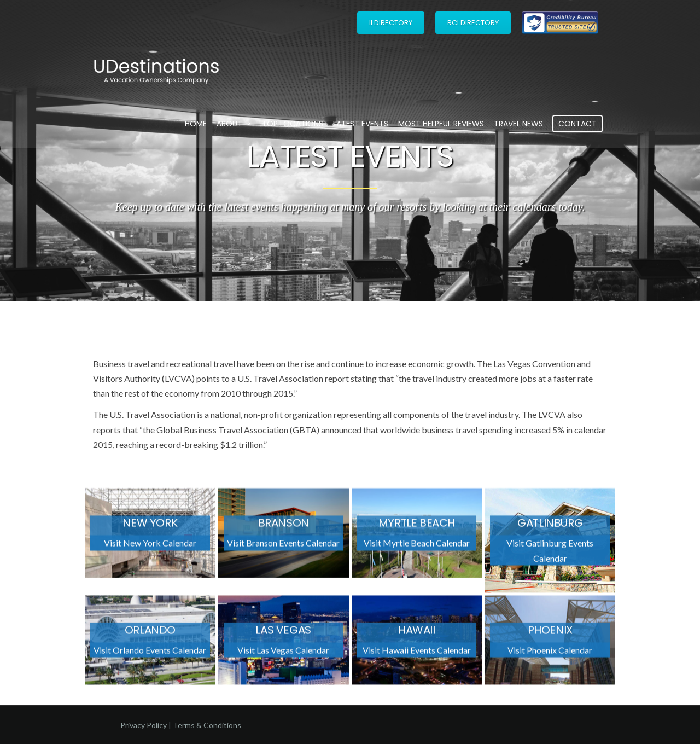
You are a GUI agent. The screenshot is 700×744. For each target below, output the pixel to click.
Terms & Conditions (207, 725)
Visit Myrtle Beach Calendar (417, 546)
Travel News (518, 124)
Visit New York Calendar (150, 546)
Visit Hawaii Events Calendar (417, 653)
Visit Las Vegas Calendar (283, 653)
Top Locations (293, 124)
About (234, 124)
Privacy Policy (144, 725)
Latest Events (361, 124)
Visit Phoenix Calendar (550, 653)
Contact (577, 124)
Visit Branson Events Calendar (283, 546)
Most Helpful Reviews (441, 124)
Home (196, 124)
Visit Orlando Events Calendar (150, 653)
